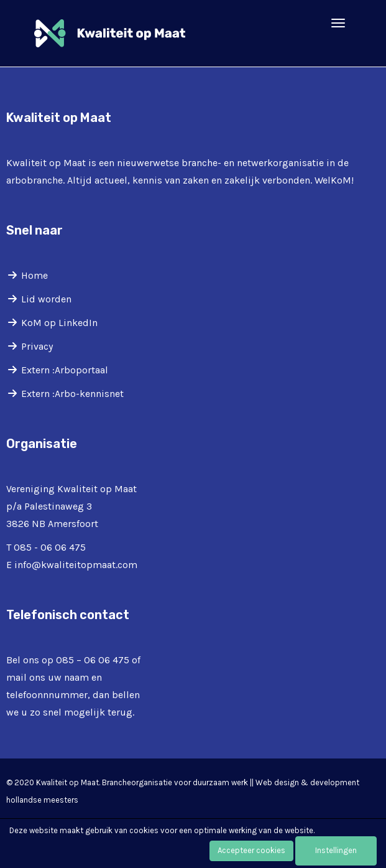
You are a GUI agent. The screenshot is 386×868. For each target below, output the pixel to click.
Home (34, 275)
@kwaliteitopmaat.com (76, 565)
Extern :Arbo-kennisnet (72, 394)
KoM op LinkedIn (59, 323)
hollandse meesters (42, 800)
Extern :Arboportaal (65, 370)
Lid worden (46, 299)
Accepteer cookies (251, 850)
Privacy (37, 346)
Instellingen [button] (336, 850)
